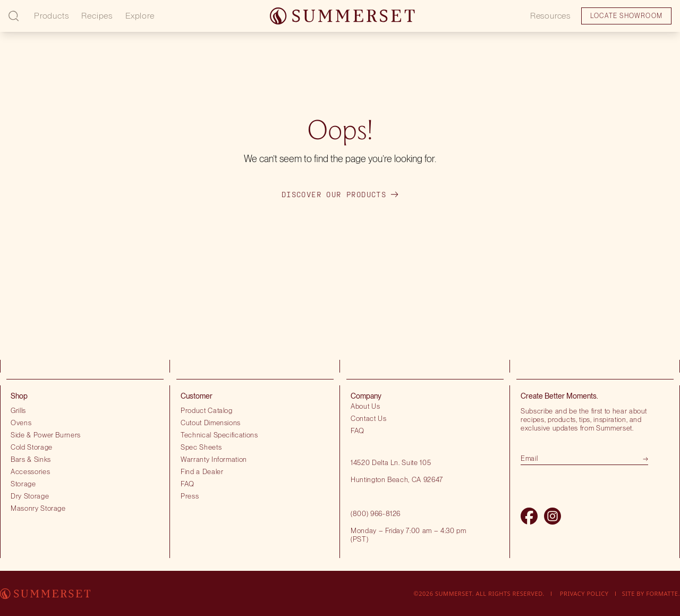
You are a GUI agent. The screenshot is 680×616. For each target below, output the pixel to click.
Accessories (30, 471)
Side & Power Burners (46, 435)
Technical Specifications (219, 435)
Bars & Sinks (31, 459)
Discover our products (340, 195)
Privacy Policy (584, 593)
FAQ (188, 484)
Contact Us (369, 418)
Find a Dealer (202, 471)
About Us (365, 406)
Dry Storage (30, 496)
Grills (18, 410)
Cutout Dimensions (211, 423)
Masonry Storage (38, 508)
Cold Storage (32, 447)
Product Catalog (207, 410)
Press (190, 496)
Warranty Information (214, 459)
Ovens (21, 423)
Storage (23, 484)
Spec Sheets (201, 447)
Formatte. (663, 593)
